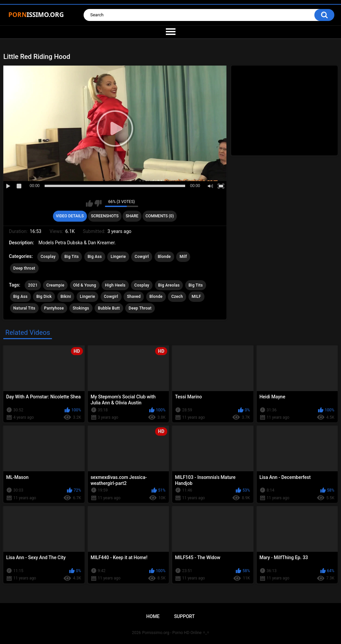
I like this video (89, 203)
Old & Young (85, 285)
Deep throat (24, 268)
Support (184, 616)
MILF (196, 297)
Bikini (66, 297)
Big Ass (95, 257)
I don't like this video (98, 203)
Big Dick (44, 297)
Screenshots (105, 216)
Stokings (81, 308)
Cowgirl (142, 257)
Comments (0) (160, 216)
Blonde (164, 257)
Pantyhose (54, 308)
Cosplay (48, 257)
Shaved (134, 297)
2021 (33, 285)
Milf (183, 257)
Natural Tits (24, 308)
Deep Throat (140, 308)
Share (132, 216)
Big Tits (71, 257)
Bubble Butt (109, 308)
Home (153, 616)
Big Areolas (169, 285)
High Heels (115, 285)
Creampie (55, 285)
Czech (177, 297)
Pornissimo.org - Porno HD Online (172, 633)
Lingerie (118, 257)
